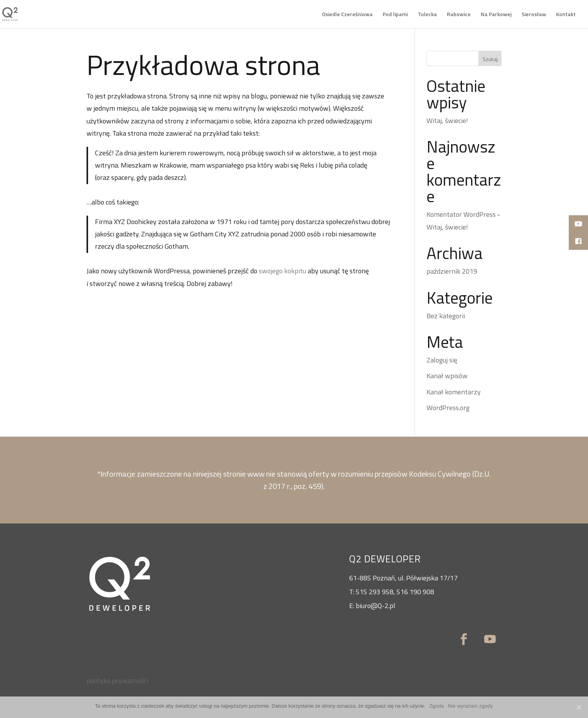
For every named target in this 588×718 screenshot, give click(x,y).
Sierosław (534, 15)
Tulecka (427, 15)
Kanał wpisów (447, 376)
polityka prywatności (117, 681)
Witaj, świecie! (447, 120)
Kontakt (566, 15)
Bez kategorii (446, 316)
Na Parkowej (496, 15)
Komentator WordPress (461, 214)
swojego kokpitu (282, 271)
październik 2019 (452, 271)
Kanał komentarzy (454, 392)
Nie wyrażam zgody (470, 706)
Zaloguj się (442, 360)
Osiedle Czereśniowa (347, 15)
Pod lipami (395, 15)
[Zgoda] (578, 707)
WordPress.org (448, 408)
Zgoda (436, 706)
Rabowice (459, 15)
